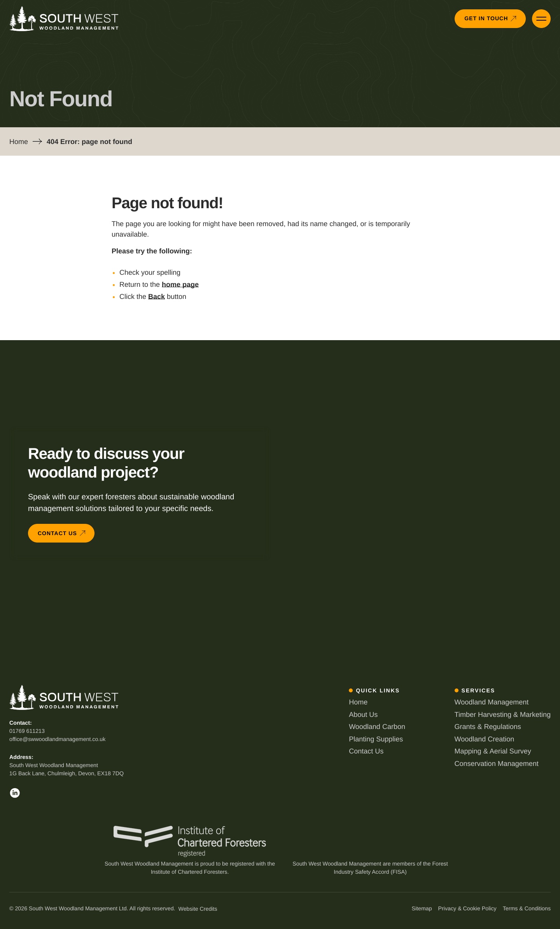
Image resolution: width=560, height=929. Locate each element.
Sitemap (422, 909)
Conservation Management (497, 764)
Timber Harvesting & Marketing (503, 715)
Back (157, 297)
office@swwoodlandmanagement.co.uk (57, 739)
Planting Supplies (376, 739)
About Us (363, 715)
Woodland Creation (485, 739)
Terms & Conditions (527, 909)
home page (180, 284)
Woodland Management (492, 702)
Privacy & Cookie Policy (467, 909)
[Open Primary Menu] (541, 19)
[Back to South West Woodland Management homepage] (64, 19)
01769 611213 (27, 731)
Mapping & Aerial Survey (493, 751)
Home (19, 142)
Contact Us (366, 751)
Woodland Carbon (377, 727)
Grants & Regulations (488, 727)
